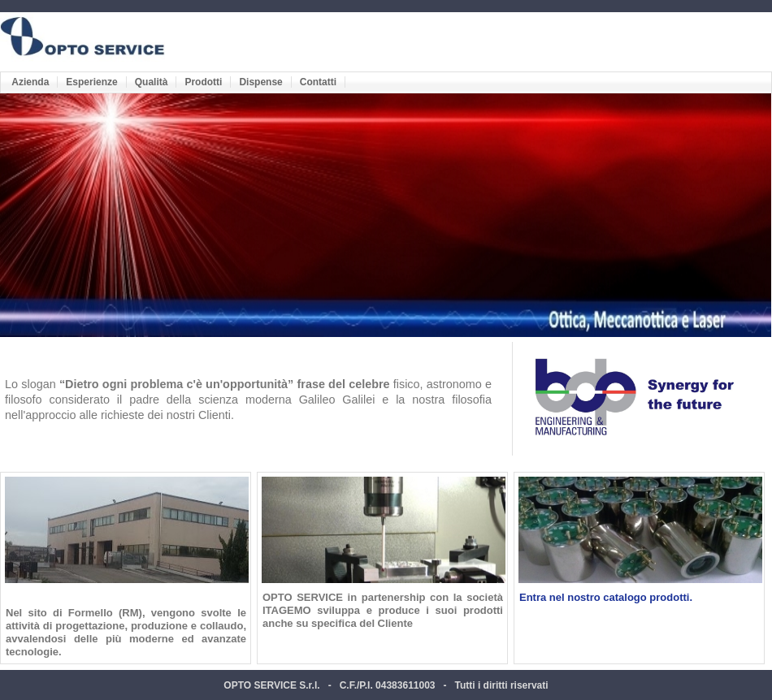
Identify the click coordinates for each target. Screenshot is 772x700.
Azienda (30, 82)
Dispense (260, 82)
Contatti (318, 82)
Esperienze (91, 82)
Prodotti (203, 82)
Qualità (152, 82)
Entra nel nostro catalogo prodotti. (606, 597)
